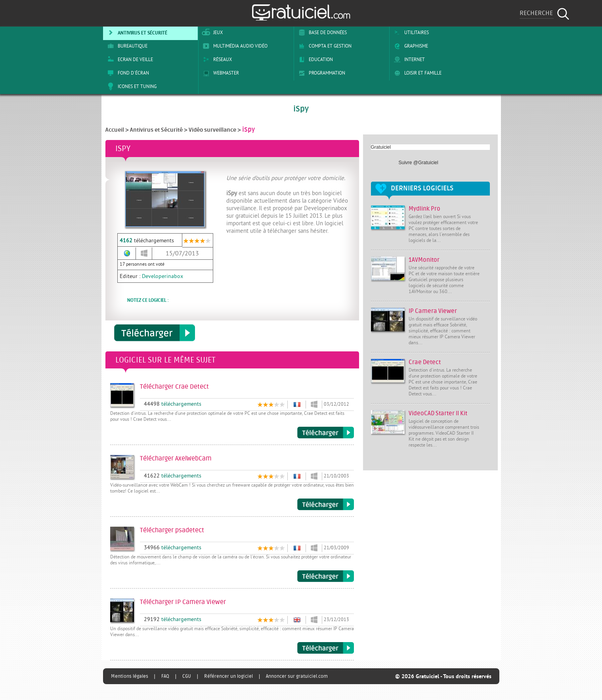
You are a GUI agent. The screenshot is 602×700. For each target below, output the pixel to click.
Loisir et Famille (416, 73)
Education (314, 59)
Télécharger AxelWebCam (326, 504)
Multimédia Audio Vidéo (234, 46)
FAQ (165, 676)
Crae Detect (425, 362)
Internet (408, 59)
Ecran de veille (129, 59)
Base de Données (321, 33)
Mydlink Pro (424, 209)
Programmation (320, 73)
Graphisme (410, 46)
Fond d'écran (127, 73)
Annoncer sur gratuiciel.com (297, 676)
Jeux (211, 33)
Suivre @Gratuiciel (419, 163)
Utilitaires (410, 33)
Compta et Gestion (324, 46)
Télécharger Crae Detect (326, 433)
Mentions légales (130, 676)
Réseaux (216, 59)
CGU (187, 676)
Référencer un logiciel (228, 676)
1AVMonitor (424, 260)
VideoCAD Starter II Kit (438, 413)
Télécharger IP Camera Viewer (326, 648)
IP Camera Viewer (433, 311)
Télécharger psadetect (326, 576)
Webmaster (220, 73)
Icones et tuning (131, 86)
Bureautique (126, 46)
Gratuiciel (381, 147)
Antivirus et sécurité (136, 33)
